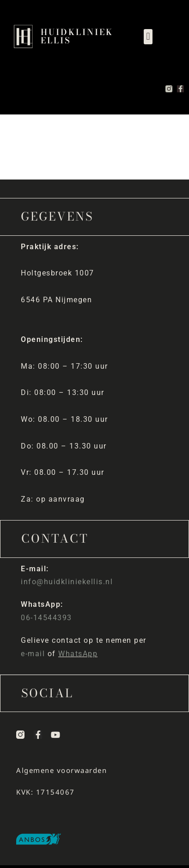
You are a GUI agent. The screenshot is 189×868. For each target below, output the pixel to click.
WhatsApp (78, 654)
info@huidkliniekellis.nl (67, 582)
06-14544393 (46, 618)
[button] (148, 37)
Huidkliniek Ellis (77, 36)
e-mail (33, 654)
